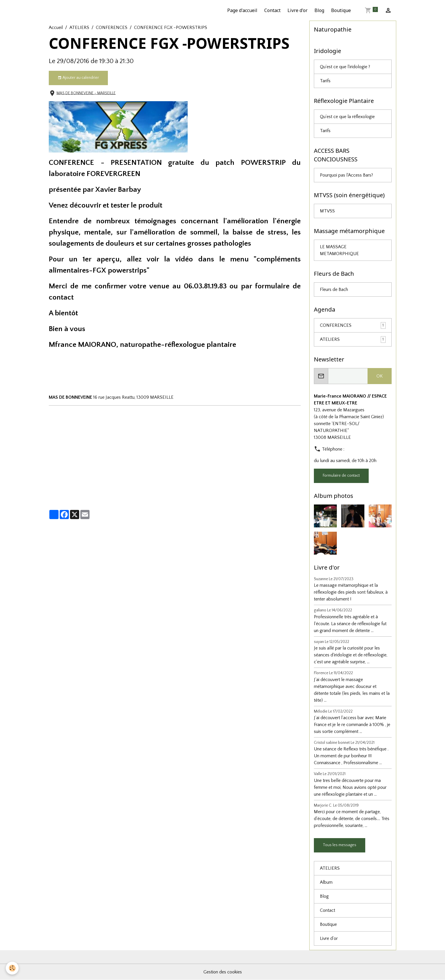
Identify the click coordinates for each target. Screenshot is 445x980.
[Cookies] (12, 968)
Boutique (341, 10)
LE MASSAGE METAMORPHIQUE (339, 250)
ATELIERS (79, 28)
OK (380, 376)
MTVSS (327, 211)
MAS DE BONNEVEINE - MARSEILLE (86, 93)
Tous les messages (340, 845)
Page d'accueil (242, 10)
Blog (319, 10)
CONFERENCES (112, 28)
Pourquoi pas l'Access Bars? (346, 175)
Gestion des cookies (223, 972)
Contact (272, 10)
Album (326, 882)
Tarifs (325, 81)
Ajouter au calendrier (78, 78)
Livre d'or (298, 10)
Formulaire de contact (341, 476)
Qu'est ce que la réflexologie (347, 117)
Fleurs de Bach (334, 289)
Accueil (56, 28)
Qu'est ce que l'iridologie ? (345, 67)
